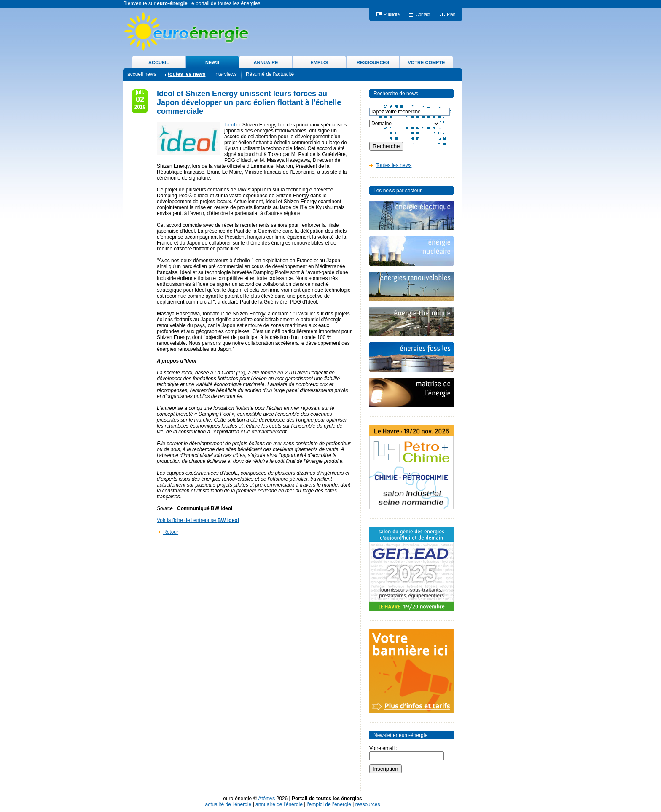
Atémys (266, 799)
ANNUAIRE (266, 62)
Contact (423, 15)
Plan (451, 15)
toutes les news (187, 74)
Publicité (392, 15)
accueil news (142, 74)
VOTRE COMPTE (426, 62)
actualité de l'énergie (228, 804)
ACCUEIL (159, 62)
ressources (368, 804)
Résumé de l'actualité (270, 74)
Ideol (230, 125)
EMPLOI (319, 62)
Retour (171, 532)
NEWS (212, 62)
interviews (225, 74)
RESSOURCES (373, 62)
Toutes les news (394, 165)
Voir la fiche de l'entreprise (198, 520)
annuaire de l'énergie (279, 804)
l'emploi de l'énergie (329, 804)
